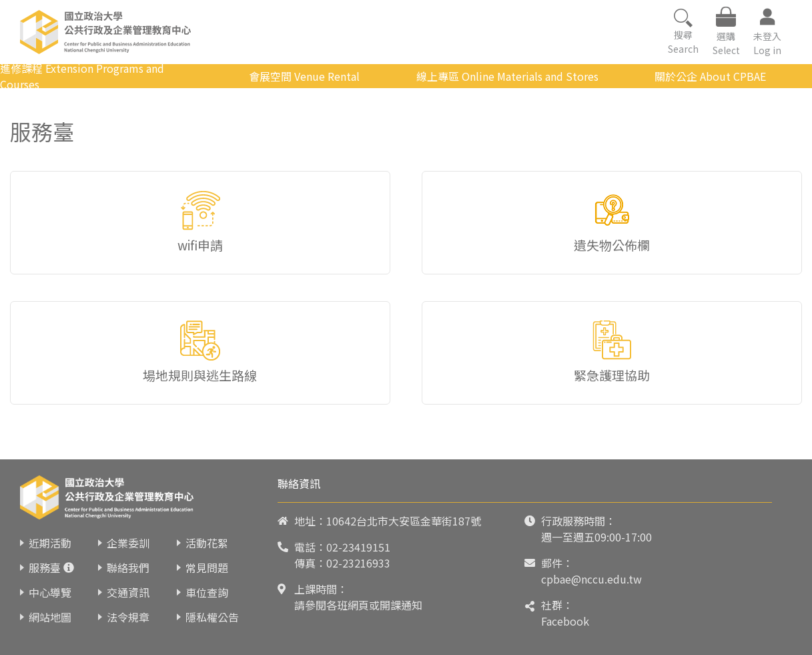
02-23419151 (358, 547)
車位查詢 (207, 592)
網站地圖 (50, 617)
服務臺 (45, 568)
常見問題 (207, 568)
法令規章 (128, 617)
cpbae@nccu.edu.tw (591, 579)
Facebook (565, 621)
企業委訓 (128, 543)
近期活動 (50, 543)
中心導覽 (50, 592)
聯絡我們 (128, 568)
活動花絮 (207, 543)
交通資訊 (128, 592)
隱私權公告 (212, 617)
